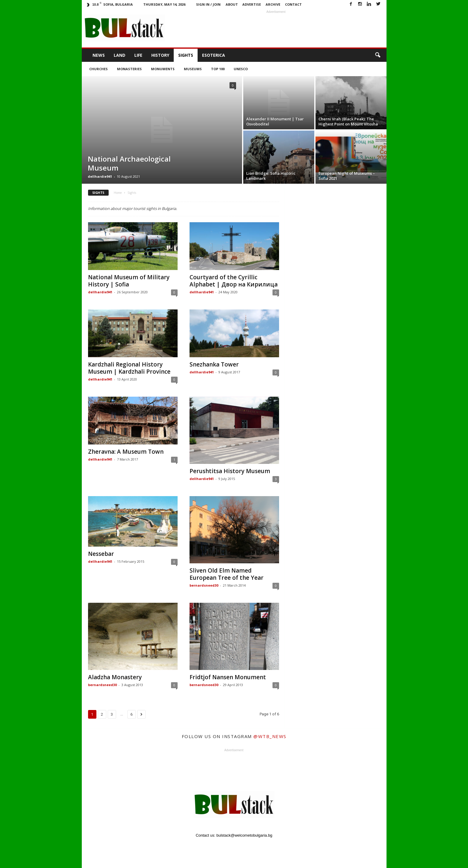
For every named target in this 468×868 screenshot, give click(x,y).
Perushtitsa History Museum (230, 471)
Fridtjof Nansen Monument (228, 677)
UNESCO (241, 69)
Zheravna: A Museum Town (126, 452)
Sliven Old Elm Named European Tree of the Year (227, 574)
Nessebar (101, 554)
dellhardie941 (100, 176)
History (160, 55)
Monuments (163, 69)
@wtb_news (270, 736)
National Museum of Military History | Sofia (129, 281)
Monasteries (129, 69)
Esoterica (214, 55)
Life (138, 55)
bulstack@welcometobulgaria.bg (244, 835)
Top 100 (218, 69)
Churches (98, 69)
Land (120, 55)
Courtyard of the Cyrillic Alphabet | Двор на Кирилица (234, 281)
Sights (186, 55)
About (232, 4)
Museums (193, 69)
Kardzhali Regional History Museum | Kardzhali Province (129, 368)
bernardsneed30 (204, 585)
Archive (273, 4)
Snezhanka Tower (214, 364)
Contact (293, 4)
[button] (378, 55)
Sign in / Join (208, 4)
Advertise (252, 4)
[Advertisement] (276, 28)
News (99, 55)
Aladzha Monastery (115, 677)
